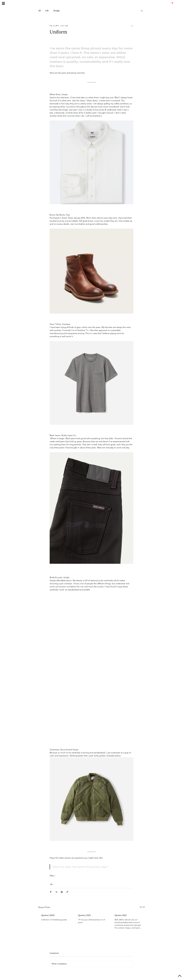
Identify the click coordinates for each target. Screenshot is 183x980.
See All (142, 907)
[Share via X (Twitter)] (56, 892)
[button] (3, 3)
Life (47, 11)
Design (56, 11)
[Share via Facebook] (51, 892)
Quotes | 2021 (84, 915)
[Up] (180, 976)
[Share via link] (67, 892)
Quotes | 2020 (48, 915)
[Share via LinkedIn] (62, 892)
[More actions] (132, 26)
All (40, 11)
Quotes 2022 (121, 915)
